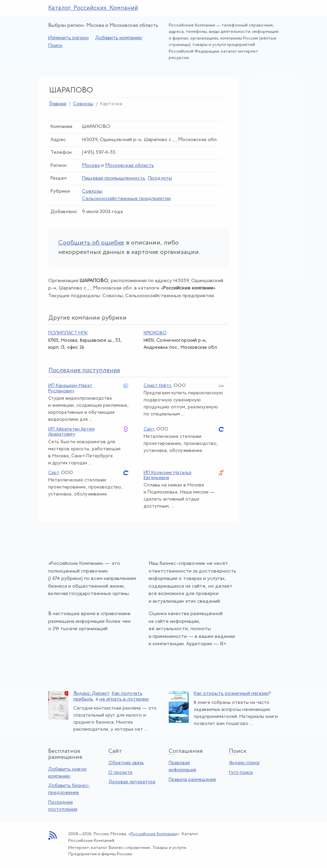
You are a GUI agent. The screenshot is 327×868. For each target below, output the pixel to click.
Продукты (160, 178)
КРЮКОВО (155, 333)
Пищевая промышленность (114, 178)
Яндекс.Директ (91, 694)
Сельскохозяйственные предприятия (126, 199)
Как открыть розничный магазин (231, 694)
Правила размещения (192, 780)
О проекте (120, 773)
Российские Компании (154, 834)
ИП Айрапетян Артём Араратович (71, 432)
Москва (91, 166)
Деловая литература (132, 782)
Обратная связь (126, 763)
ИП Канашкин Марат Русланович (70, 388)
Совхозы (83, 104)
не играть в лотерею (124, 699)
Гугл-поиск (241, 773)
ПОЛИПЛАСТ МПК (68, 333)
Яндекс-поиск (244, 763)
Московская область (130, 166)
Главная (58, 104)
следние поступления (84, 371)
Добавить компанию (119, 38)
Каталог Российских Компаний (93, 8)
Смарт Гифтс (157, 386)
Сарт (149, 429)
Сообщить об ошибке (91, 243)
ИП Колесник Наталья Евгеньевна (168, 475)
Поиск (55, 46)
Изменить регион (68, 38)
